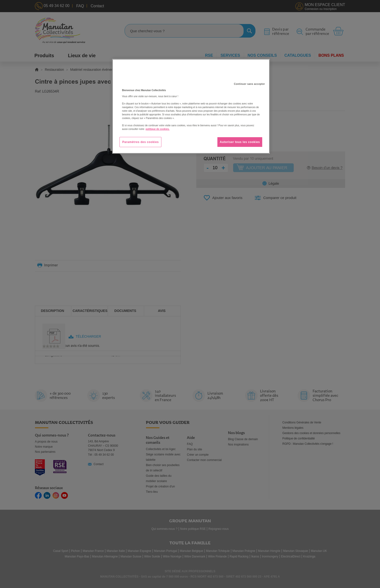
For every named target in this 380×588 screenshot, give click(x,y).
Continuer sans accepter (249, 84)
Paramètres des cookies (140, 142)
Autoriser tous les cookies (240, 142)
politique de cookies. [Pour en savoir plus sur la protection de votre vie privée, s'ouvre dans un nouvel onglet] (158, 129)
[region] (191, 106)
